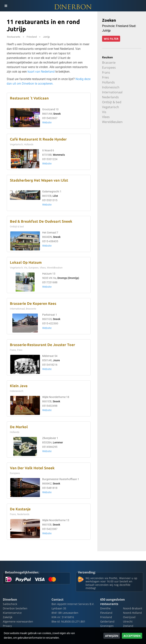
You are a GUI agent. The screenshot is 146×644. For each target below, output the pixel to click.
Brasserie (109, 63)
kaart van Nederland (41, 72)
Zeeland (128, 626)
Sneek (57, 114)
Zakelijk (8, 617)
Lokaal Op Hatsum (26, 262)
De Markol (19, 427)
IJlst (55, 196)
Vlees (106, 117)
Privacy (7, 626)
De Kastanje (20, 509)
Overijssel (129, 617)
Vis (104, 112)
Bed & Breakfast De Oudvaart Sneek (41, 221)
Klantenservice (12, 613)
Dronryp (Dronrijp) (68, 278)
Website (47, 123)
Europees (109, 67)
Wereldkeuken (112, 122)
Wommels (59, 155)
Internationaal (112, 92)
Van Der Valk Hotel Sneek (32, 468)
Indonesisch (111, 87)
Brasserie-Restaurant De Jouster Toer (42, 345)
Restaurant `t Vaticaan (29, 98)
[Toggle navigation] (6, 6)
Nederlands (110, 97)
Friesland (32, 37)
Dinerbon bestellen (15, 608)
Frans (106, 72)
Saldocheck (10, 604)
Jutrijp (46, 37)
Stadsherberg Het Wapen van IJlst (39, 180)
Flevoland (106, 613)
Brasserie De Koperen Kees (33, 304)
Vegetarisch (111, 107)
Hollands (108, 82)
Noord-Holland (132, 613)
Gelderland (107, 621)
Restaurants (14, 37)
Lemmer (58, 443)
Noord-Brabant (133, 608)
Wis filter (111, 39)
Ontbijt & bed (112, 102)
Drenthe (105, 608)
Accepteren (132, 636)
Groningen (107, 626)
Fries (106, 77)
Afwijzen (112, 636)
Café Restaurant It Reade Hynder (38, 139)
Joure (56, 360)
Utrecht (128, 621)
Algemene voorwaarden (18, 621)
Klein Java (19, 386)
